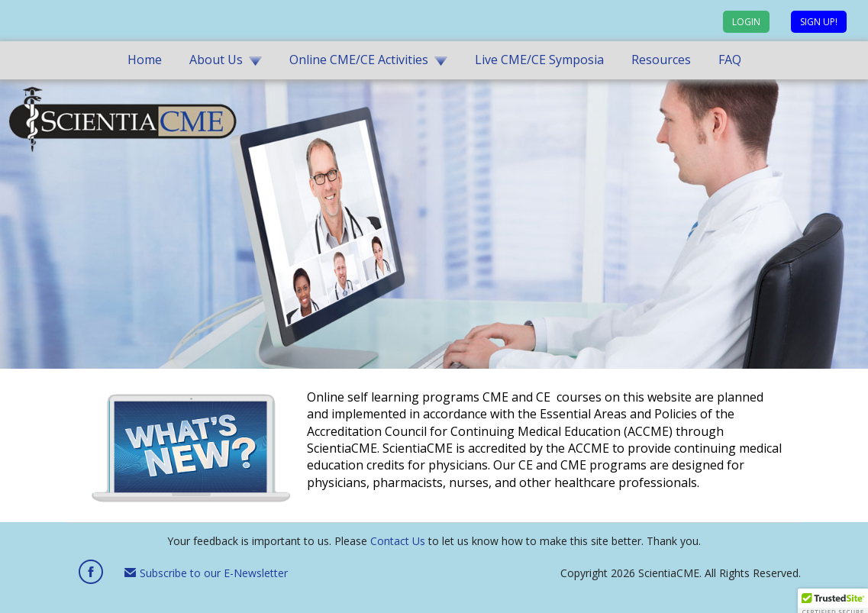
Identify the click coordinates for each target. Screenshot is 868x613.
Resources (661, 60)
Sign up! (819, 22)
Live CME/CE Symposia (539, 60)
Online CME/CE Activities (359, 60)
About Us (216, 60)
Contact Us (398, 541)
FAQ (730, 60)
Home (145, 60)
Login (746, 22)
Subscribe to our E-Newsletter (206, 573)
